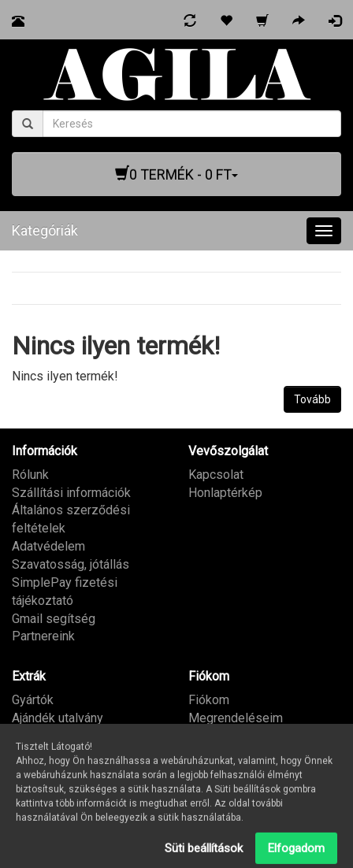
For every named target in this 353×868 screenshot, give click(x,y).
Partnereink (43, 636)
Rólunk (30, 475)
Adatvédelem (48, 546)
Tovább (312, 399)
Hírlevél (210, 753)
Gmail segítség (54, 619)
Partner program (56, 736)
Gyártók (33, 700)
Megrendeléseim (236, 718)
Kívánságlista (225, 736)
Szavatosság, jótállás (71, 564)
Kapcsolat (216, 475)
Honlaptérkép (225, 493)
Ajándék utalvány (58, 718)
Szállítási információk (71, 493)
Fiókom (209, 700)
